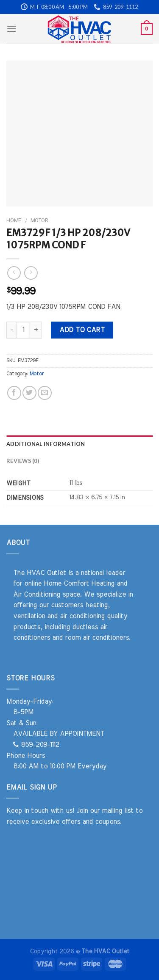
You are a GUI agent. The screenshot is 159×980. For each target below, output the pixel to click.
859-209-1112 (36, 745)
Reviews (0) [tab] (23, 461)
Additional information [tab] (46, 444)
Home (14, 220)
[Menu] (11, 29)
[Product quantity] (23, 330)
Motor (39, 220)
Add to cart (82, 330)
